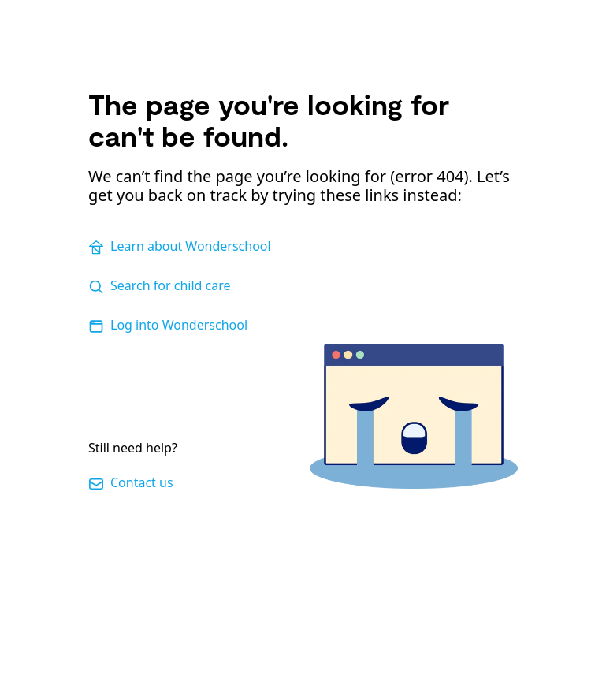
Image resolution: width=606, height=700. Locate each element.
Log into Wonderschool (168, 325)
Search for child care (160, 286)
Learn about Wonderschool (180, 246)
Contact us (131, 483)
